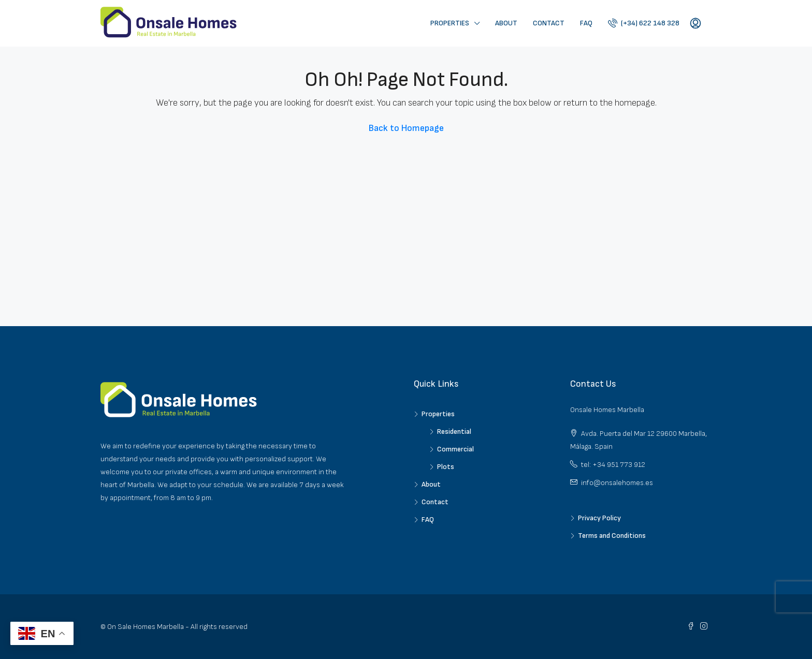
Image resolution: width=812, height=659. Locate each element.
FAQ (586, 23)
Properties (450, 23)
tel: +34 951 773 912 (613, 465)
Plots (446, 467)
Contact (549, 23)
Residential (454, 431)
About (506, 23)
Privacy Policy (599, 518)
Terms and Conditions (612, 536)
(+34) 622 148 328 (644, 23)
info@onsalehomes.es (617, 483)
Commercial (455, 449)
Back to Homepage (406, 128)
